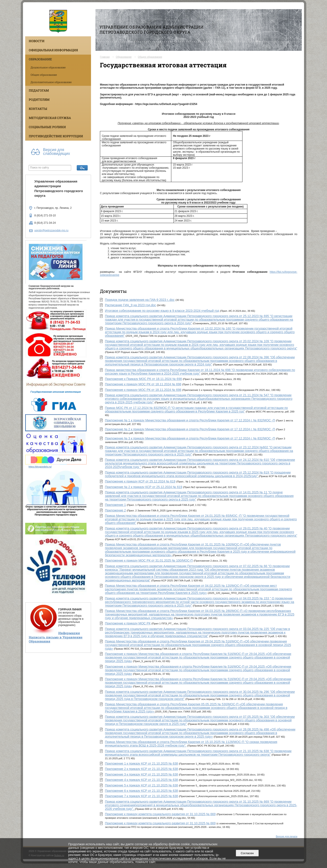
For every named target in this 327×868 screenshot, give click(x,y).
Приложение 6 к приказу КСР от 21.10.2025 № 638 (141, 791)
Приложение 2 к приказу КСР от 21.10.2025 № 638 (141, 769)
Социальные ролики (47, 127)
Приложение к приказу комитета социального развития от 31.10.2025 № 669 (160, 814)
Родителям (39, 100)
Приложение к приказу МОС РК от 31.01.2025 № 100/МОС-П (149, 560)
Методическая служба (50, 118)
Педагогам (39, 90)
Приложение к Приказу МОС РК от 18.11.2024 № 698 (143, 379)
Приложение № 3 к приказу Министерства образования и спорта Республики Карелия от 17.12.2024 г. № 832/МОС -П (190, 438)
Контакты (38, 109)
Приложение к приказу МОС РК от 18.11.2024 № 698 (143, 384)
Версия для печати (287, 836)
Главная (105, 57)
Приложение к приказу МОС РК (128, 623)
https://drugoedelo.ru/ (40, 467)
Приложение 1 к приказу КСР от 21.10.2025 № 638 (141, 763)
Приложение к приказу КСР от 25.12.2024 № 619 (140, 481)
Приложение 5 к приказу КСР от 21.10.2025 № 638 (141, 785)
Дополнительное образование (51, 82)
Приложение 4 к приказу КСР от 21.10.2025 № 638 (141, 780)
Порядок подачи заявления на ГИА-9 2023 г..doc (140, 300)
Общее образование (44, 75)
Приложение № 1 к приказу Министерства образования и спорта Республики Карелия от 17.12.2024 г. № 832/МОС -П (190, 420)
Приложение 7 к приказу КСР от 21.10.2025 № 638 (141, 796)
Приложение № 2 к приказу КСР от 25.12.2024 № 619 (143, 487)
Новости (37, 41)
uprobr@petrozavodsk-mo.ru (51, 230)
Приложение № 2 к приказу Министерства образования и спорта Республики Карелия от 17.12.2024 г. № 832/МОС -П (190, 429)
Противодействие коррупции (56, 136)
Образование (40, 59)
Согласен (247, 853)
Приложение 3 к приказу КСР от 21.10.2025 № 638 (141, 774)
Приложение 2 (115, 510)
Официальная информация (53, 50)
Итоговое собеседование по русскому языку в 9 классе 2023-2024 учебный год (162, 311)
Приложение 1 (115, 505)
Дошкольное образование (48, 67)
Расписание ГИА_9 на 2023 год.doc (130, 305)
